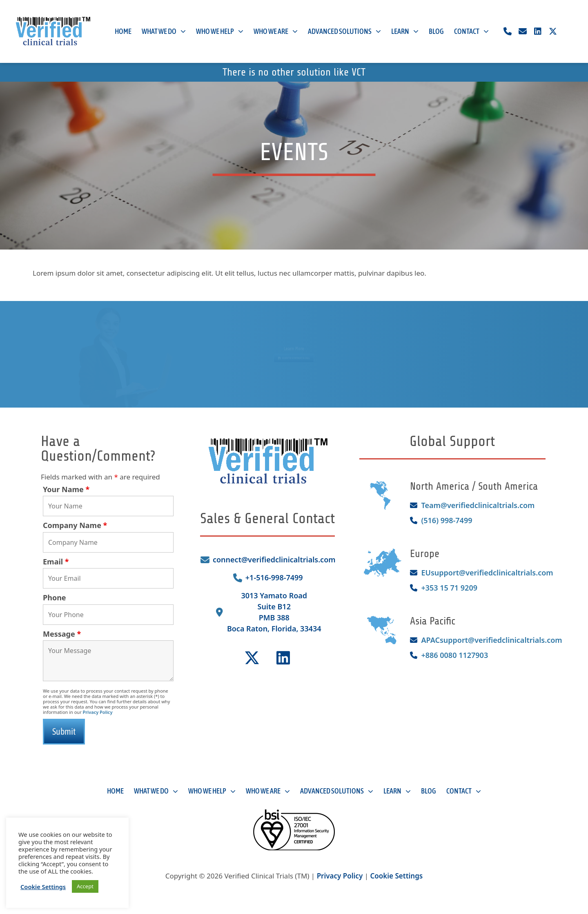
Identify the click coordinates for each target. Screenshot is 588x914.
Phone (55, 597)
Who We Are (276, 32)
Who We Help (220, 32)
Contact (471, 32)
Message (62, 634)
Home (123, 31)
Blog (436, 31)
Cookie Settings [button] (396, 876)
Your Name (66, 489)
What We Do (164, 32)
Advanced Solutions (344, 32)
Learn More (294, 346)
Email (56, 562)
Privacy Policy (98, 712)
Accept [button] (85, 886)
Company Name (75, 525)
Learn (405, 32)
